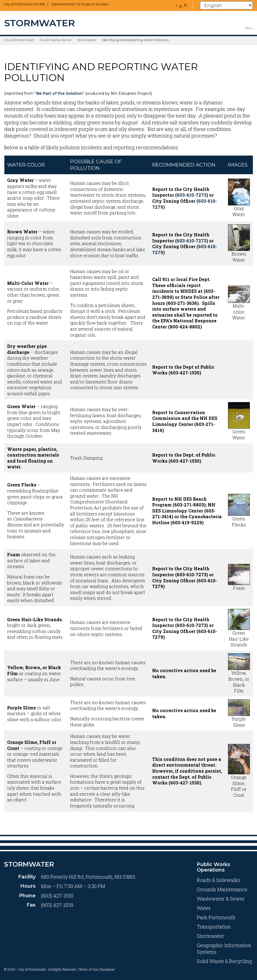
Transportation (214, 927)
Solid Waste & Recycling (224, 961)
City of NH (24, 4)
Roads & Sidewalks (219, 880)
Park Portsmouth (216, 917)
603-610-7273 (192, 195)
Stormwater (86, 40)
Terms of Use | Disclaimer (97, 969)
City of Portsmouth (19, 40)
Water (204, 908)
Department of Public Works (80, 4)
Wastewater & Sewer (221, 899)
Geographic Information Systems (224, 949)
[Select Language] (226, 5)
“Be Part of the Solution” (60, 93)
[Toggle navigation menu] (249, 23)
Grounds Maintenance (222, 889)
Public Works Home (55, 40)
